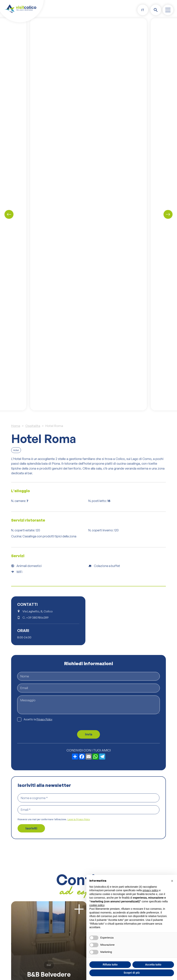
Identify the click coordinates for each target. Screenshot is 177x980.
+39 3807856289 (37, 618)
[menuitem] (143, 10)
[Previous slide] (9, 214)
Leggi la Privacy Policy (79, 819)
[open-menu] (168, 10)
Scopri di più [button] (132, 973)
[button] (172, 881)
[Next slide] (168, 214)
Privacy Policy (44, 719)
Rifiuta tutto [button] (110, 965)
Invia (89, 734)
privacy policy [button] (151, 890)
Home (16, 426)
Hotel (16, 450)
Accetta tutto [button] (153, 965)
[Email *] (88, 810)
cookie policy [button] (97, 905)
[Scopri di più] (79, 909)
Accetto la (38, 719)
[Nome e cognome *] (88, 798)
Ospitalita (33, 426)
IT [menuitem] (143, 10)
